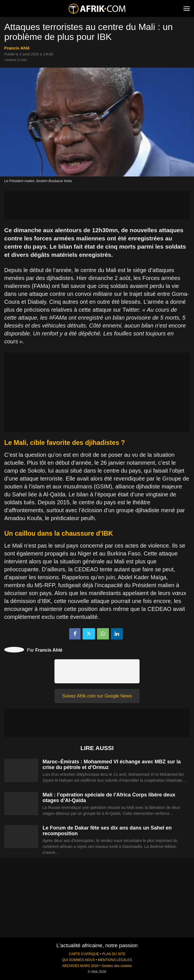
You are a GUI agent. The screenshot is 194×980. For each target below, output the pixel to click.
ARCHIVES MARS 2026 (80, 966)
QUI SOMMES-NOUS (79, 960)
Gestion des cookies (117, 966)
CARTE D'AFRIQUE (84, 954)
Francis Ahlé (17, 48)
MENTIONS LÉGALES (115, 960)
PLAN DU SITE (114, 954)
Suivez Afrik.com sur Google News (97, 696)
